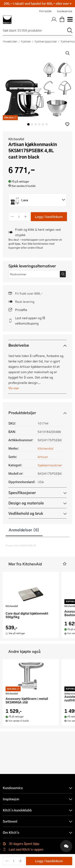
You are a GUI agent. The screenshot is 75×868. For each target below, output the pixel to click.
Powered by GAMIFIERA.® (21, 545)
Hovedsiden (10, 41)
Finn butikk (45, 11)
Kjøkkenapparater (46, 41)
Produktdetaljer (22, 413)
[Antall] (19, 217)
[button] (67, 124)
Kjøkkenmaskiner (50, 465)
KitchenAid (16, 139)
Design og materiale (26, 503)
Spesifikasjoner (22, 493)
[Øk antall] (26, 217)
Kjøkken (26, 41)
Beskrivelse (19, 345)
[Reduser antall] (12, 217)
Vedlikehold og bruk (26, 513)
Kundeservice (65, 11)
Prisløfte (21, 310)
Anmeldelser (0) (24, 530)
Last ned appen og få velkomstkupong (30, 321)
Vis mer (14, 388)
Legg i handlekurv (49, 217)
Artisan (43, 457)
